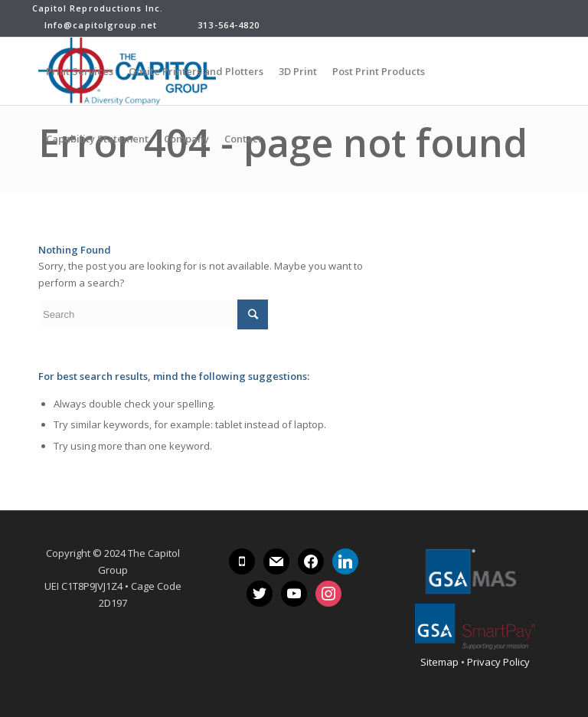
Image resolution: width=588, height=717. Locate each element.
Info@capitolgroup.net (95, 25)
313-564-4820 (227, 25)
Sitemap (439, 662)
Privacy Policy (498, 662)
